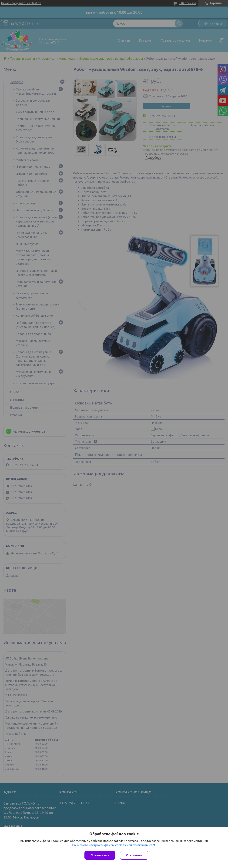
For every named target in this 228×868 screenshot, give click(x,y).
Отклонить (134, 855)
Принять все (100, 855)
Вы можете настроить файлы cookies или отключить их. (112, 845)
